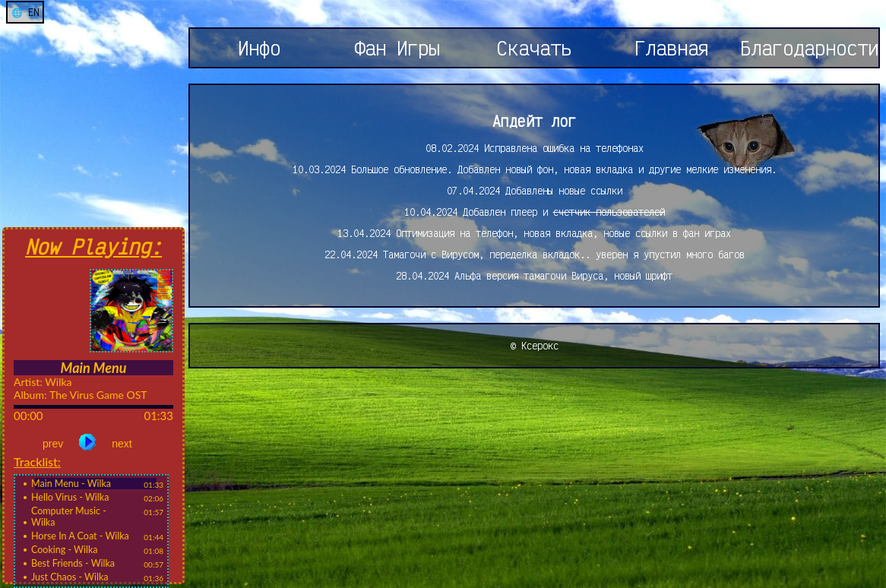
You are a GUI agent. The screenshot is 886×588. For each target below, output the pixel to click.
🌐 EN (25, 12)
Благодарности (809, 48)
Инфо (259, 48)
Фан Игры (397, 48)
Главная (672, 48)
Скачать (534, 48)
